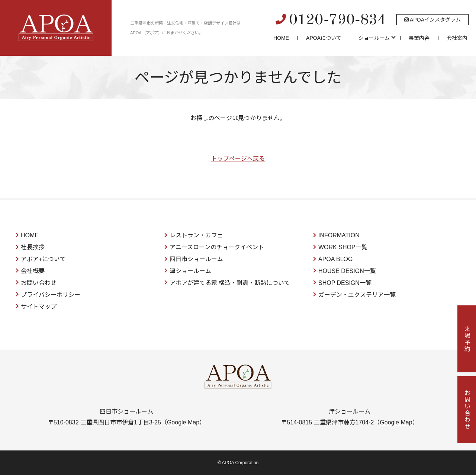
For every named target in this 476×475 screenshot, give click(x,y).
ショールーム (374, 38)
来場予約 (467, 339)
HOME (281, 38)
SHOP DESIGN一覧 (345, 283)
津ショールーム (190, 271)
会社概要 (33, 271)
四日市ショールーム (196, 259)
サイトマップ (39, 307)
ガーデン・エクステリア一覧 (357, 295)
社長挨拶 (33, 247)
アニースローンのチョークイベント (217, 247)
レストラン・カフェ (196, 235)
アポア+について (43, 259)
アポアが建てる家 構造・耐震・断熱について (230, 283)
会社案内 (457, 38)
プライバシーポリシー (51, 295)
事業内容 (419, 38)
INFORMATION (339, 235)
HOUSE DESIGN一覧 (347, 271)
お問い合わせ (39, 283)
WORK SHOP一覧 (343, 247)
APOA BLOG (335, 259)
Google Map (183, 422)
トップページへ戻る (238, 159)
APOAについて (324, 38)
